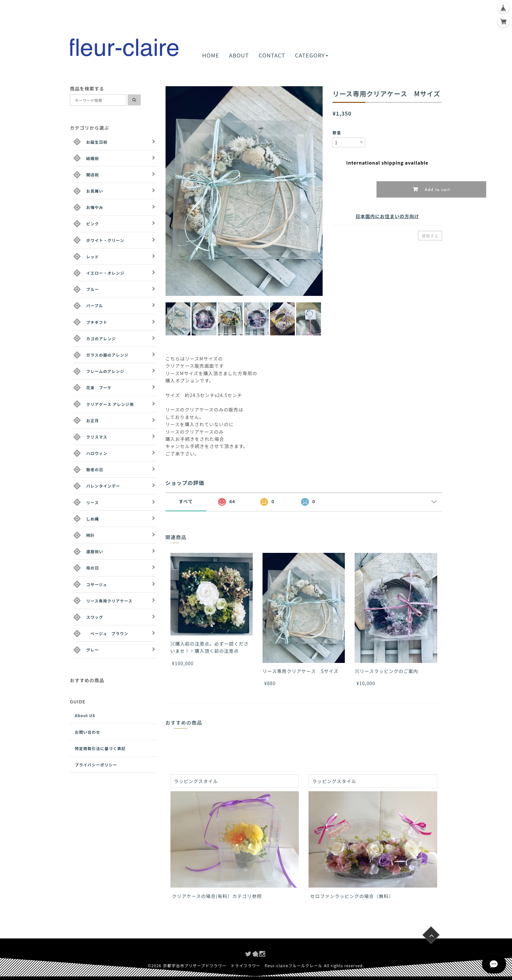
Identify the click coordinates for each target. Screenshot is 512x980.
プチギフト (97, 322)
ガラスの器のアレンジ (107, 355)
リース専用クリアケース (109, 601)
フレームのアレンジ (105, 371)
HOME (211, 55)
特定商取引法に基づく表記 (100, 748)
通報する (430, 236)
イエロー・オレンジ (105, 273)
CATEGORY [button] (311, 55)
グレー (93, 650)
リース (92, 502)
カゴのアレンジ (101, 338)
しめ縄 (93, 519)
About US (85, 715)
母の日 (93, 568)
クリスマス (97, 437)
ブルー (93, 289)
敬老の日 (95, 469)
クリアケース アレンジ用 (110, 404)
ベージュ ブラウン (107, 633)
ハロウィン (97, 453)
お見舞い (95, 191)
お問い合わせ (88, 732)
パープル (95, 305)
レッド (93, 257)
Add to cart (437, 190)
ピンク (93, 224)
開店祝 (93, 175)
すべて (186, 501)
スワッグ (95, 617)
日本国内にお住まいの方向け (387, 216)
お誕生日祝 (97, 142)
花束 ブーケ (99, 387)
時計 (90, 535)
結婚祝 (93, 158)
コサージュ (97, 584)
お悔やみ (95, 207)
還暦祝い (95, 551)
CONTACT (272, 55)
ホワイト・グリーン (105, 240)
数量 (337, 132)
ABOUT (239, 55)
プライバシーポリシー (96, 765)
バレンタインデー (103, 486)
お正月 (93, 420)
